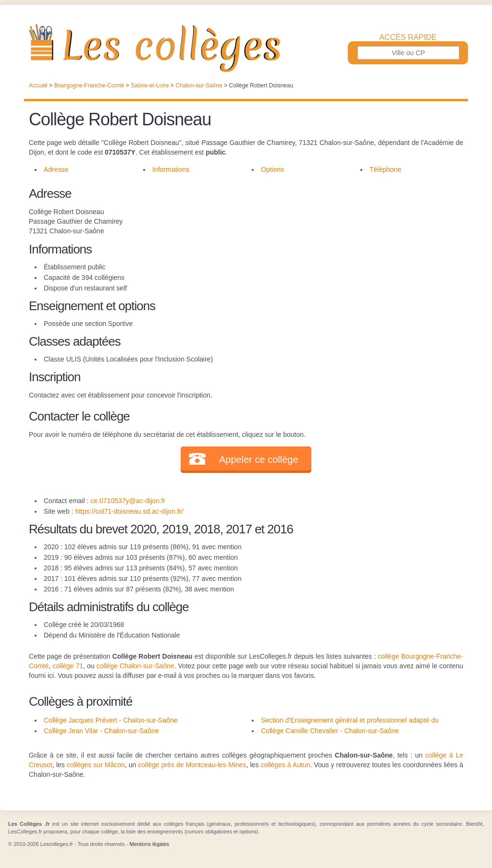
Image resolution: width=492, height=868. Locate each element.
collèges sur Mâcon (96, 765)
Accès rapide (408, 37)
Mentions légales (149, 844)
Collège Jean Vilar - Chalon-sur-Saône (101, 731)
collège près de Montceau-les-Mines (192, 765)
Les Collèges (246, 48)
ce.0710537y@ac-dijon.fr (128, 501)
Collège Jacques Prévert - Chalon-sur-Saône (111, 720)
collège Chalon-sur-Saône (135, 666)
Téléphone (385, 169)
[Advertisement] (350, 252)
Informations (171, 169)
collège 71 (68, 666)
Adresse (56, 169)
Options (272, 169)
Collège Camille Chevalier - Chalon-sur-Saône (330, 731)
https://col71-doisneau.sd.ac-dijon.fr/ (129, 511)
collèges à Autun (285, 765)
